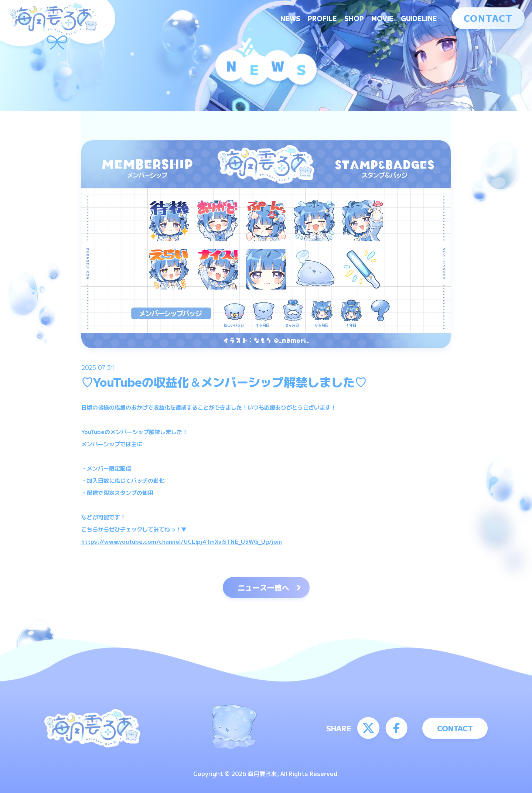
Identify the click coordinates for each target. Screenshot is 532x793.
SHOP (354, 18)
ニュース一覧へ (263, 587)
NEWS (290, 18)
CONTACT (488, 18)
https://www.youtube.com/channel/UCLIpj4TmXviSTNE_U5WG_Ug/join (182, 541)
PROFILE (322, 18)
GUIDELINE (419, 18)
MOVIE (382, 18)
